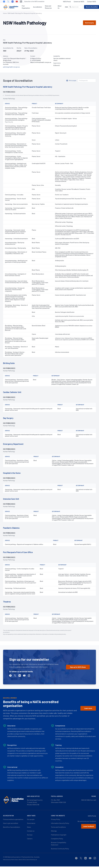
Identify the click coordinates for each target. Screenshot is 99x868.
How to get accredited (11, 823)
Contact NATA (92, 2)
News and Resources (48, 7)
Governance (31, 823)
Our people (31, 819)
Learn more (88, 708)
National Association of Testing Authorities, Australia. (24, 857)
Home (5, 13)
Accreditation (38, 7)
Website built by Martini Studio (11, 860)
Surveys (30, 835)
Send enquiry (89, 23)
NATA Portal (67, 2)
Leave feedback (89, 826)
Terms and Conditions (58, 827)
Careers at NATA (79, 2)
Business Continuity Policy (60, 849)
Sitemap (54, 831)
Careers (30, 839)
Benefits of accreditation (12, 827)
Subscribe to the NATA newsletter (34, 1)
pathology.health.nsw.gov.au (11, 67)
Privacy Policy (56, 819)
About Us (60, 7)
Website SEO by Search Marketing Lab (28, 860)
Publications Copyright (59, 835)
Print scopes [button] (73, 80)
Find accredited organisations (13, 819)
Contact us (31, 831)
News (29, 827)
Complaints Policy (57, 839)
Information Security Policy (60, 823)
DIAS (66, 7)
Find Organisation (26, 7)
